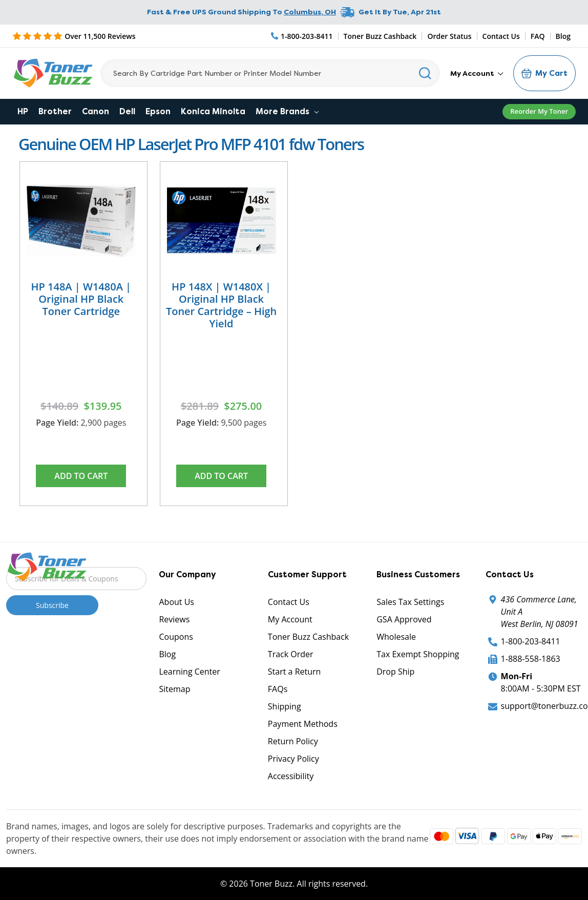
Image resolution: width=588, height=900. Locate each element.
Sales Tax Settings (410, 602)
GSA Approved (404, 619)
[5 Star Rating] (74, 36)
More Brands (287, 111)
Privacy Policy (293, 759)
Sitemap (174, 689)
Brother (55, 111)
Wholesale (396, 637)
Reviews (174, 619)
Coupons (176, 637)
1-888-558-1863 (531, 659)
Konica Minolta (213, 111)
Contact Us (501, 36)
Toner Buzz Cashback (380, 36)
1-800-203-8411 (531, 641)
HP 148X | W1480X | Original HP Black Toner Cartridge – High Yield (221, 305)
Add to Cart (81, 476)
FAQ (538, 36)
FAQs (278, 689)
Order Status (449, 36)
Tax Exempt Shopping (418, 654)
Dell (127, 111)
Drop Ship (395, 672)
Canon (96, 111)
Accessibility (291, 776)
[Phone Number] (302, 36)
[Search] (270, 73)
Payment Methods (303, 724)
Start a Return (295, 672)
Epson (158, 111)
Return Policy (293, 741)
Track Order (291, 654)
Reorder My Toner (539, 111)
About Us (176, 602)
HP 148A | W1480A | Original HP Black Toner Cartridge (81, 299)
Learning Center (189, 672)
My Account (477, 73)
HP (23, 111)
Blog (563, 36)
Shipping (285, 706)
